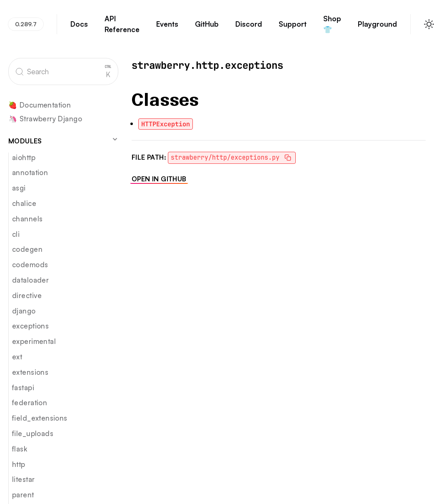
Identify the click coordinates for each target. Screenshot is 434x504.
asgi (19, 188)
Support (293, 28)
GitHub (207, 28)
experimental (34, 341)
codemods (30, 265)
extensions (30, 372)
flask (20, 449)
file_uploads (33, 433)
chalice (24, 203)
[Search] (63, 71)
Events (167, 28)
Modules (63, 140)
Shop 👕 (332, 28)
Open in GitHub (159, 179)
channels (27, 219)
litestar (23, 479)
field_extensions (40, 418)
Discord (249, 28)
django (24, 311)
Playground (377, 28)
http (19, 464)
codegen (27, 249)
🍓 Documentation (40, 105)
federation (30, 402)
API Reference (122, 28)
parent (23, 495)
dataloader (30, 280)
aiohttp (24, 157)
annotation (30, 172)
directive (27, 295)
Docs (79, 28)
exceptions (30, 326)
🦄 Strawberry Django (45, 119)
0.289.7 (26, 24)
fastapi (23, 387)
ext (17, 357)
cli (16, 234)
